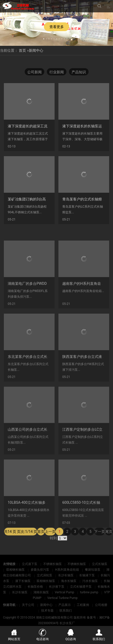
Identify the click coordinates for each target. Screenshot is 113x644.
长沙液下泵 (57, 587)
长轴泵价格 (36, 587)
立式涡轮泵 (45, 575)
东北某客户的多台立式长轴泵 (31, 376)
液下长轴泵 (23, 581)
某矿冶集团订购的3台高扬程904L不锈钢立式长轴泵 (49, 199)
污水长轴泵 (90, 581)
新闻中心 (36, 50)
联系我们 (66, 611)
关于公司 (28, 605)
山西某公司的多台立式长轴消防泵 (35, 449)
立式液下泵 (30, 564)
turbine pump (90, 592)
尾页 (109, 538)
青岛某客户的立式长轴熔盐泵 (86, 199)
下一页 (100, 538)
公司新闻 (34, 72)
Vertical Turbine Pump (63, 598)
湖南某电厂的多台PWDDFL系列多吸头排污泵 (44, 303)
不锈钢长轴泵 (53, 564)
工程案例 (83, 605)
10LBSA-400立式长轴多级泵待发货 (36, 522)
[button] (44, 38)
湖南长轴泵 (42, 592)
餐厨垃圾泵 (93, 570)
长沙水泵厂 (67, 623)
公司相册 (101, 605)
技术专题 (47, 611)
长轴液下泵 (87, 575)
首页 (22, 50)
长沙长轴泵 (66, 575)
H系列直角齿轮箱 (67, 570)
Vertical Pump (65, 592)
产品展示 (65, 605)
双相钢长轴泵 (16, 570)
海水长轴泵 (69, 581)
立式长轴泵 (100, 564)
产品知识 (79, 72)
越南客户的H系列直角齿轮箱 (85, 303)
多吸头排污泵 (40, 570)
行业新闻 (57, 72)
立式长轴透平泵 (81, 587)
